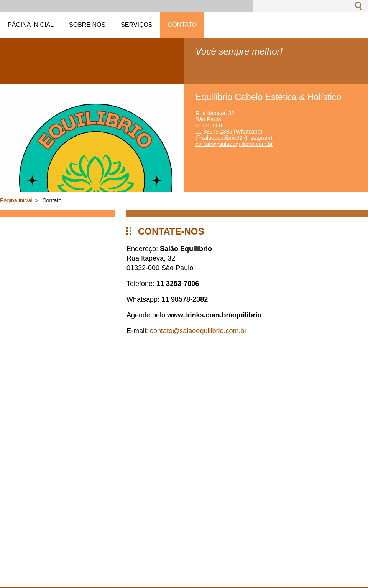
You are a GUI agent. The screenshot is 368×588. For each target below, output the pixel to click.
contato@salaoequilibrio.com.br (198, 331)
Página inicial (16, 200)
